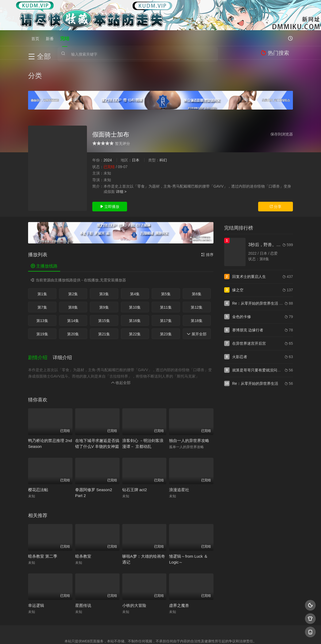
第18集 (197, 295)
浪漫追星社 (179, 461)
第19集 (42, 308)
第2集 (73, 268)
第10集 (135, 281)
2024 (108, 134)
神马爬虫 (139, 633)
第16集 (135, 295)
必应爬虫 (226, 633)
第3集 (104, 268)
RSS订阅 (96, 633)
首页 (35, 38)
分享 (276, 181)
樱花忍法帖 (38, 461)
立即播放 (110, 181)
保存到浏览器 (282, 108)
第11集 (166, 281)
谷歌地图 (204, 633)
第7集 (42, 281)
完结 (65, 38)
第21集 (104, 308)
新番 (50, 38)
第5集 (166, 268)
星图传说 (83, 577)
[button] (40, 330)
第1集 (42, 268)
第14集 (73, 295)
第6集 (197, 268)
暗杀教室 (83, 527)
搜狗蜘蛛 (160, 633)
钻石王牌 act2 (135, 461)
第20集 (73, 308)
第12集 (197, 281)
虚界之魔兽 (179, 577)
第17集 (166, 295)
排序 (207, 229)
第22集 (135, 308)
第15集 (104, 295)
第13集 (42, 295)
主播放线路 (44, 240)
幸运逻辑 (36, 577)
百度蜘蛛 (117, 633)
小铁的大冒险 (134, 577)
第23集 (166, 308)
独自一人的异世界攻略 (189, 412)
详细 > (121, 166)
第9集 (104, 281)
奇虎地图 (182, 633)
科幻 (163, 134)
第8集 (73, 281)
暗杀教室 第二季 (43, 527)
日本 (136, 134)
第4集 (135, 268)
